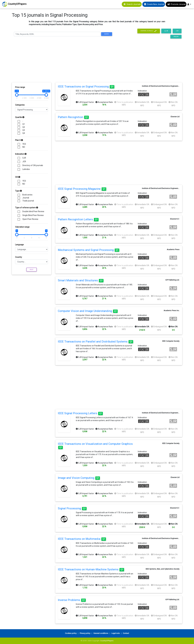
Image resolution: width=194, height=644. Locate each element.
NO (24, 147)
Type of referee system (27, 208)
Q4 (24, 133)
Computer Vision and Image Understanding (88, 311)
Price (176, 37)
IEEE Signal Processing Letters (80, 413)
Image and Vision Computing (79, 478)
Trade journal (28, 201)
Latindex (26, 169)
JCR (24, 162)
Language (19, 245)
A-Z (166, 31)
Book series (27, 195)
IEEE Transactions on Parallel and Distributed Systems (95, 342)
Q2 (24, 127)
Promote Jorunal (178, 4)
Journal (26, 198)
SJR (24, 158)
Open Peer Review (30, 219)
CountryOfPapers (107, 641)
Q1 (24, 124)
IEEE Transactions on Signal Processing (86, 87)
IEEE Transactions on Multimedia (82, 539)
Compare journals (149, 31)
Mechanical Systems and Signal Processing (89, 250)
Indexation (21, 154)
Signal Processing (72, 508)
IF (177, 31)
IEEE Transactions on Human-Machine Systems (91, 569)
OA (18, 177)
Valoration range (22, 227)
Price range (20, 87)
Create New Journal (155, 4)
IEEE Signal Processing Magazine (82, 189)
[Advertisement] (97, 61)
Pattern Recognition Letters (78, 219)
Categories (20, 105)
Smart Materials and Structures (81, 280)
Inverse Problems (72, 600)
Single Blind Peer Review (33, 215)
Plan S (19, 140)
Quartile (20, 117)
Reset (32, 270)
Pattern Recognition (73, 117)
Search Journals (134, 4)
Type (18, 191)
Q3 (24, 130)
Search (107, 34)
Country (19, 257)
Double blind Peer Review (33, 211)
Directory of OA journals (33, 165)
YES (24, 144)
